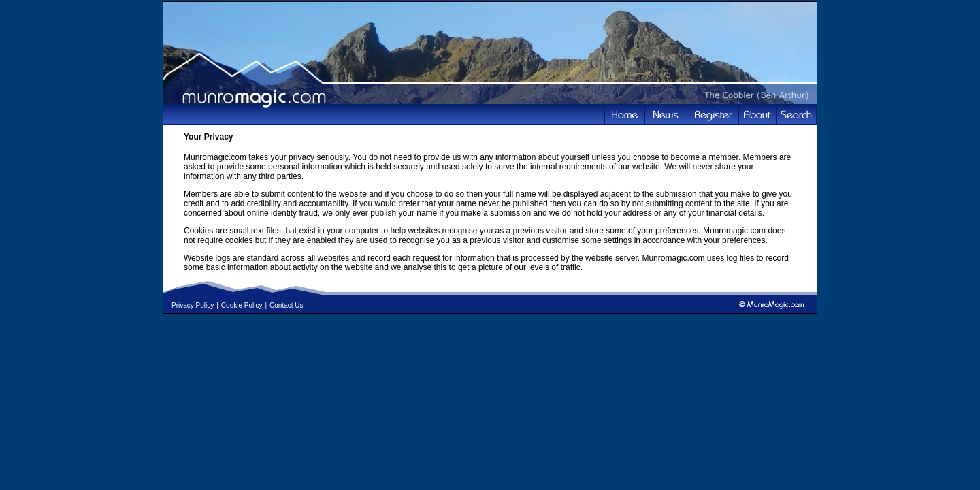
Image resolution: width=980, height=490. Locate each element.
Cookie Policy (242, 305)
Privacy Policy (193, 305)
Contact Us (286, 305)
